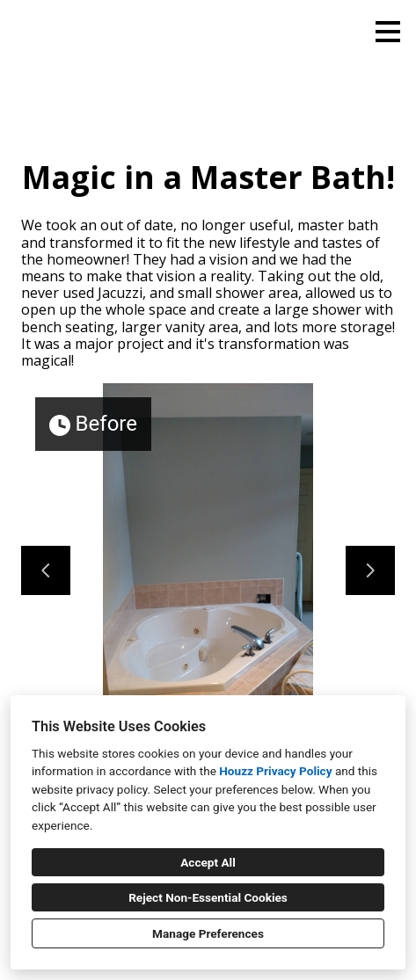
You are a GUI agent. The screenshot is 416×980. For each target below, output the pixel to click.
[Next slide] (370, 570)
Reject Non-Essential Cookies (208, 897)
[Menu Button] (388, 32)
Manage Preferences (208, 933)
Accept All (208, 862)
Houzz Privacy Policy (275, 771)
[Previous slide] (46, 570)
